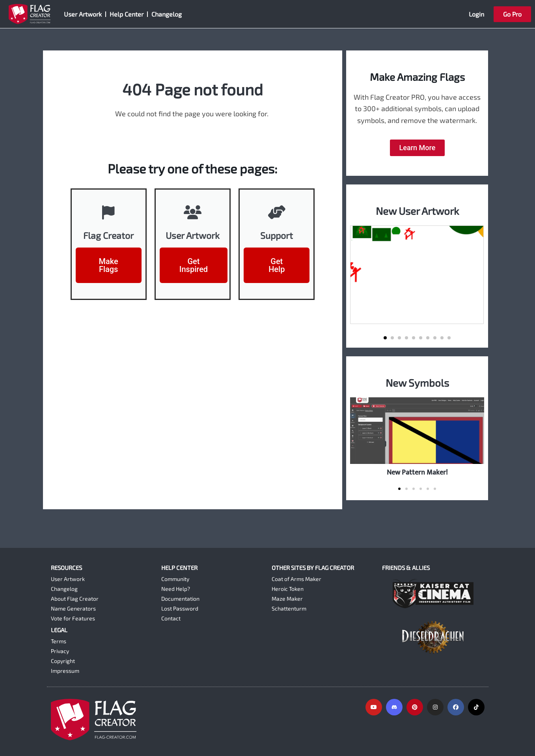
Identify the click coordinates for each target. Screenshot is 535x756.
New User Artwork (417, 211)
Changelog (167, 14)
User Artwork (83, 14)
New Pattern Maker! (417, 472)
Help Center (127, 14)
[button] (385, 338)
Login (476, 14)
